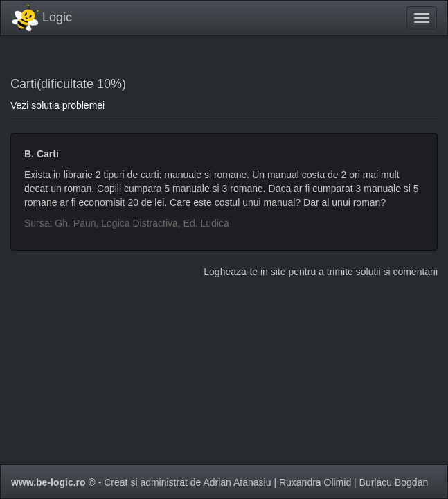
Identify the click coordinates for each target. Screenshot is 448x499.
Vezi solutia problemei (57, 105)
